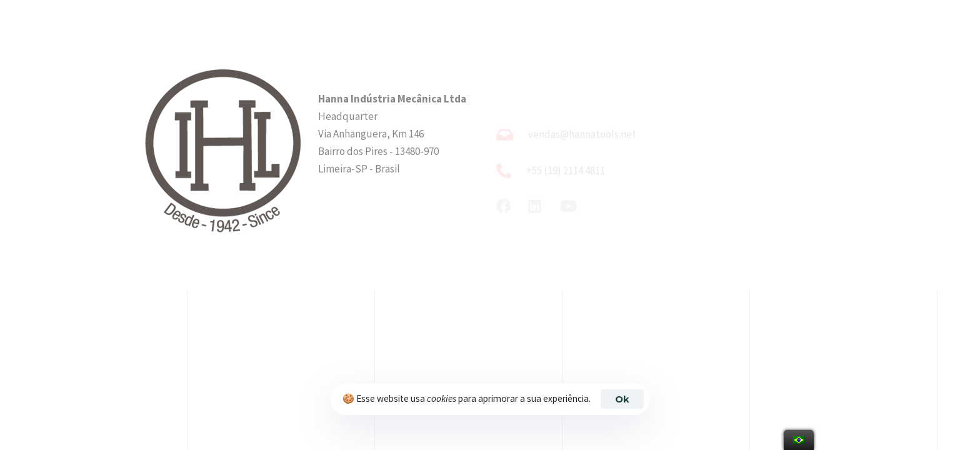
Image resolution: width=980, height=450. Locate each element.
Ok (622, 399)
